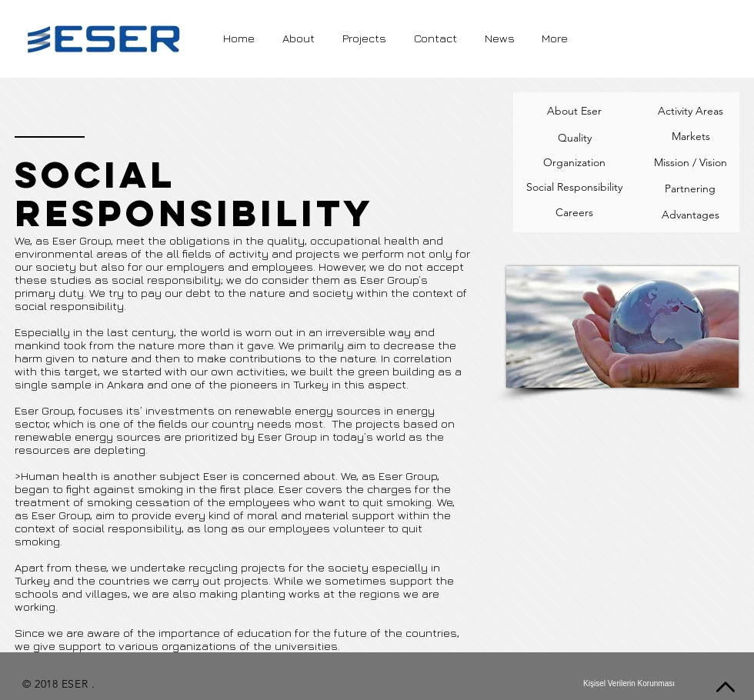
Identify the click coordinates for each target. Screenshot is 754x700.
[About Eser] (574, 111)
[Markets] (691, 137)
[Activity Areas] (690, 112)
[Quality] (574, 138)
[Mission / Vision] (691, 163)
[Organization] (574, 163)
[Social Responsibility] (574, 188)
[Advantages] (691, 215)
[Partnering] (690, 189)
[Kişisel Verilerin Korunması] (629, 684)
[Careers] (574, 213)
